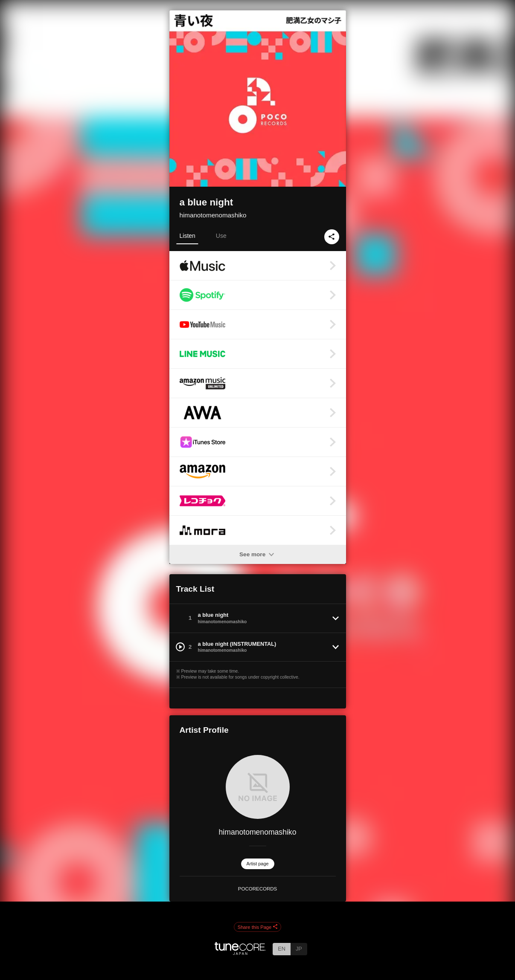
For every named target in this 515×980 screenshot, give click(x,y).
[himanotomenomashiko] (258, 787)
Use (221, 236)
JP (299, 949)
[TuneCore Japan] (240, 953)
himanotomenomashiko (213, 215)
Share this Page (258, 927)
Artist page (258, 864)
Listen (188, 236)
